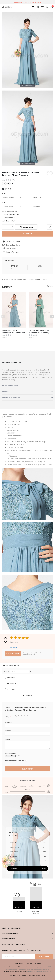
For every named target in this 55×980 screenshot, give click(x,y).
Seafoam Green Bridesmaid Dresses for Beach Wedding (39, 332)
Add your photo (10, 753)
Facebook (4, 184)
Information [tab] (14, 928)
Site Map (38, 963)
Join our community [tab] (27, 933)
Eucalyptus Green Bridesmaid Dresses (15, 971)
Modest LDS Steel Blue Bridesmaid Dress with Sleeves (14, 332)
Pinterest (12, 184)
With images (11, 689)
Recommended (12, 683)
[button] (48, 286)
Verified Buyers (12, 678)
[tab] (27, 362)
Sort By (6, 671)
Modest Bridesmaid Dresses (15, 967)
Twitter (8, 184)
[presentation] (52, 316)
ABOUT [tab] (6, 928)
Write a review (13, 654)
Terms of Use (18, 963)
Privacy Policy (29, 963)
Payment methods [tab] (27, 939)
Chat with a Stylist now (38, 279)
